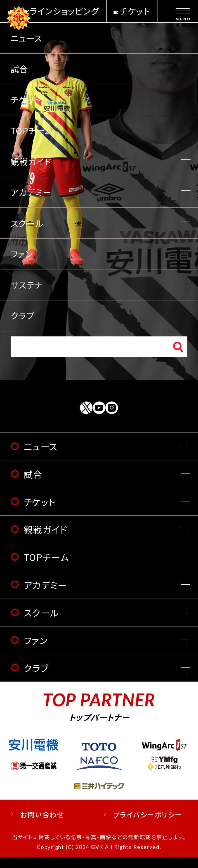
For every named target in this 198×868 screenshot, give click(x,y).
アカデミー (46, 596)
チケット (40, 513)
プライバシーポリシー (148, 825)
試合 (33, 485)
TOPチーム (46, 568)
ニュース (41, 457)
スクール (41, 623)
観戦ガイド (46, 540)
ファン (36, 651)
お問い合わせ (42, 825)
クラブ (36, 679)
